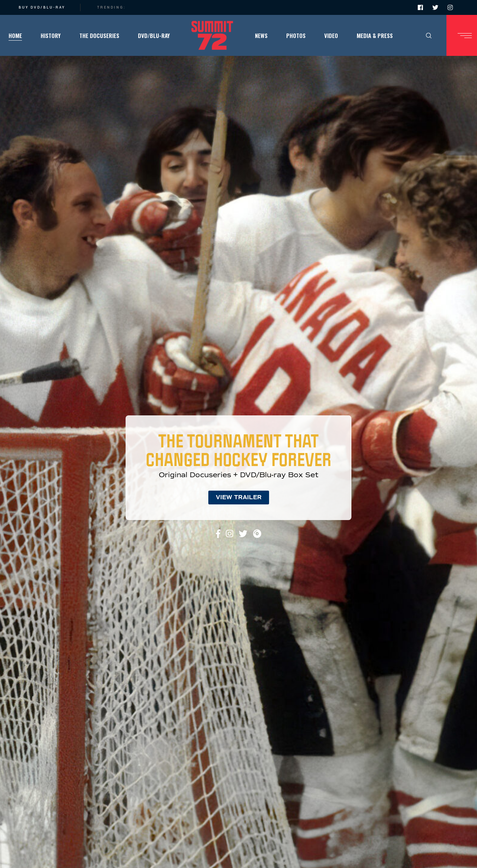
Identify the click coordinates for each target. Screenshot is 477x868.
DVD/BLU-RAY (48, 8)
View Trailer (239, 497)
